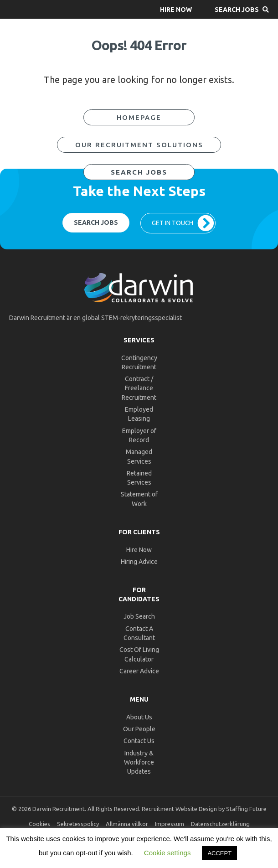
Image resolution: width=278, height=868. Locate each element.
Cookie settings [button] (167, 853)
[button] (176, 9)
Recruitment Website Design (179, 809)
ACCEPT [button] (219, 853)
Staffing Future (246, 809)
